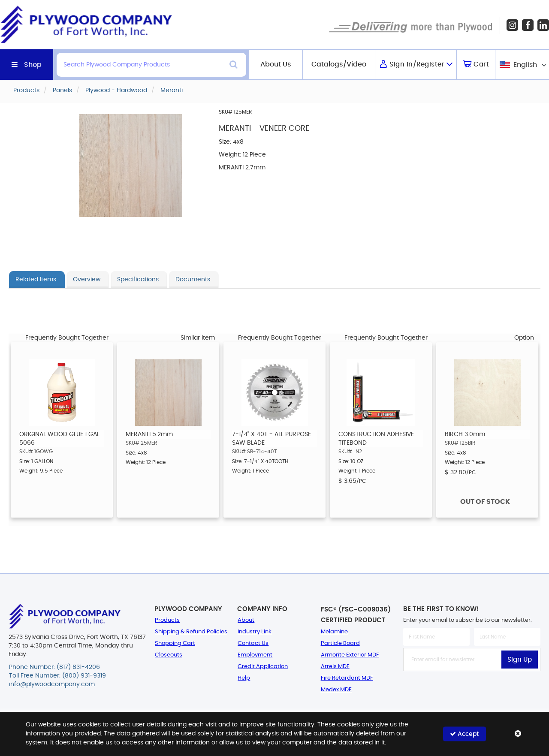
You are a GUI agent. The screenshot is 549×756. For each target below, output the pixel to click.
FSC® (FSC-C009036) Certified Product (356, 615)
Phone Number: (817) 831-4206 (54, 667)
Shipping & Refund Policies (191, 632)
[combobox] (522, 65)
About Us (276, 64)
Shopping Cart (175, 643)
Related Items (36, 280)
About (246, 620)
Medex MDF (336, 690)
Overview (87, 280)
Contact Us (253, 643)
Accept (464, 734)
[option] (62, 430)
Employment (255, 655)
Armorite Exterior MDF (350, 655)
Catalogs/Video (339, 64)
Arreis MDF (335, 667)
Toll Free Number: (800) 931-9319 (57, 676)
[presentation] (472, 690)
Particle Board (340, 643)
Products (167, 620)
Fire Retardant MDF (347, 678)
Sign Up (520, 660)
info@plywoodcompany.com (52, 684)
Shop (33, 65)
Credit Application (263, 667)
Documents (193, 280)
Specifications (138, 280)
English (525, 65)
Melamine (334, 632)
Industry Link (255, 632)
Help (244, 678)
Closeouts (169, 655)
